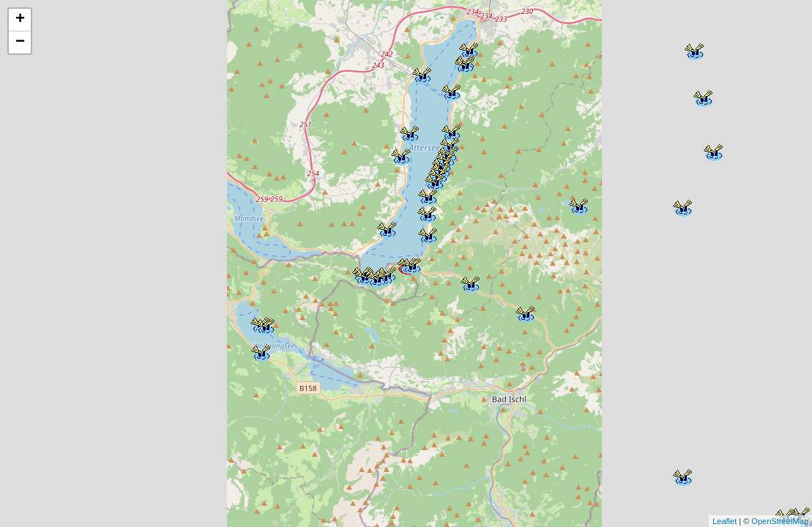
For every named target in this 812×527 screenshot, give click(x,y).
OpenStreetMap (780, 521)
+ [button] (20, 20)
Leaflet (725, 521)
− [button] (20, 42)
